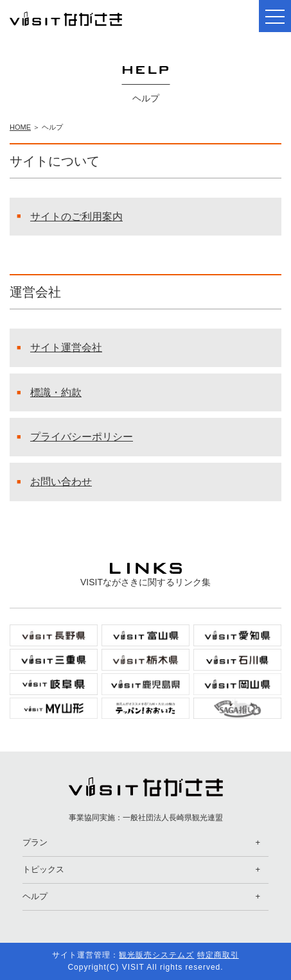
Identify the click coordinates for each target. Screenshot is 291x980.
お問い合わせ (61, 482)
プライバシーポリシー (82, 437)
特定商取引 (218, 955)
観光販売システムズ (156, 955)
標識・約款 (56, 392)
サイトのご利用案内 (76, 217)
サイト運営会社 (66, 348)
